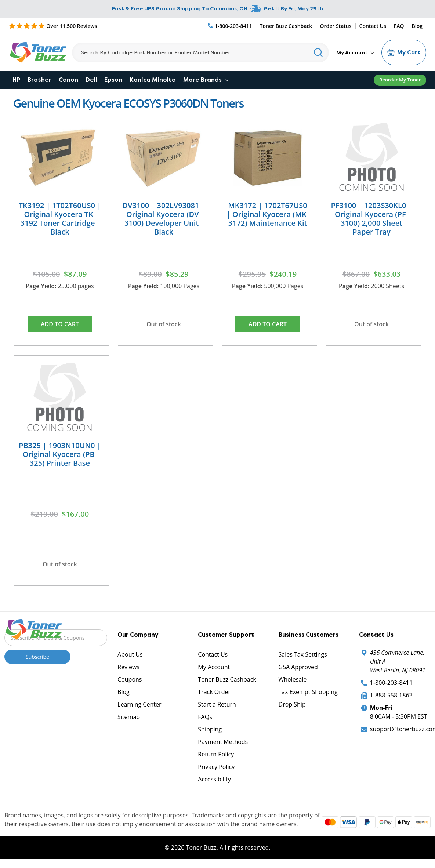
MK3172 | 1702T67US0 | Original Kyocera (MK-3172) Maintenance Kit (268, 214)
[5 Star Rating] (53, 26)
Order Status (336, 26)
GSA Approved (298, 667)
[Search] (200, 52)
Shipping (210, 729)
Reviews (128, 667)
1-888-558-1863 (391, 695)
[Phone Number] (230, 26)
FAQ (399, 26)
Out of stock (164, 324)
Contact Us (373, 26)
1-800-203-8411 (391, 683)
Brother (39, 80)
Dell (91, 80)
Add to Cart (60, 324)
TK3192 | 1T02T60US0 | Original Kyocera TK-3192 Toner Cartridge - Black (60, 219)
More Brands (206, 80)
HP (16, 80)
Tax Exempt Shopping (308, 692)
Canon (68, 80)
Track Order (214, 692)
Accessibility (214, 779)
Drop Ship (292, 704)
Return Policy (216, 754)
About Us (130, 654)
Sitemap (129, 717)
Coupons (130, 679)
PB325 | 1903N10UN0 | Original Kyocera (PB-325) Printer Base (60, 454)
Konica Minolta (153, 80)
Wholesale (293, 679)
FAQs (205, 717)
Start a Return (217, 704)
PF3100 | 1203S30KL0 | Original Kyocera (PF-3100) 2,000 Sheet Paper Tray (372, 219)
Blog (417, 26)
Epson (113, 80)
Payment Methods (223, 742)
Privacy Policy (216, 767)
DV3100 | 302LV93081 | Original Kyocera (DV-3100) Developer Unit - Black (164, 219)
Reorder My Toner (400, 80)
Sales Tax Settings (303, 654)
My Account (355, 52)
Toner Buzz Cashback (286, 26)
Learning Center (139, 704)
